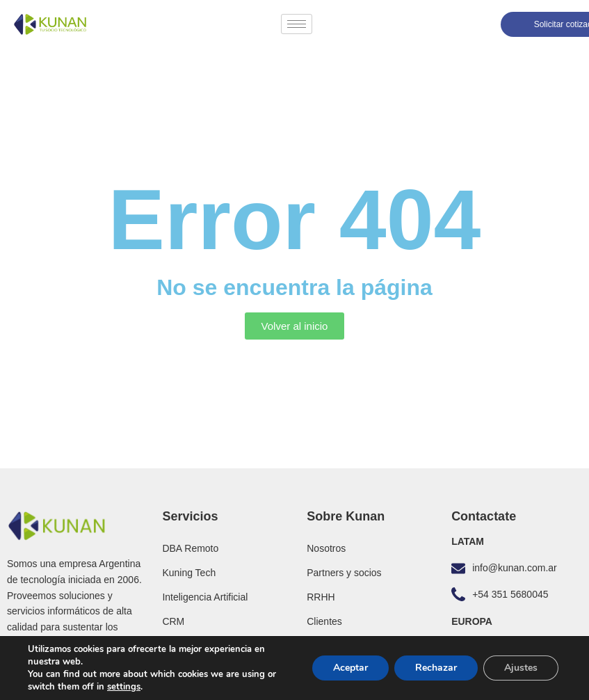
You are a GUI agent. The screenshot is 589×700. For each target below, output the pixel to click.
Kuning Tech (189, 573)
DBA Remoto (190, 548)
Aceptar (350, 668)
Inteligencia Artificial (205, 597)
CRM (173, 621)
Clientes (324, 621)
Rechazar (436, 668)
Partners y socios (344, 573)
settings (124, 687)
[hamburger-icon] (297, 24)
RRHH (321, 597)
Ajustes (521, 668)
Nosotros (326, 548)
